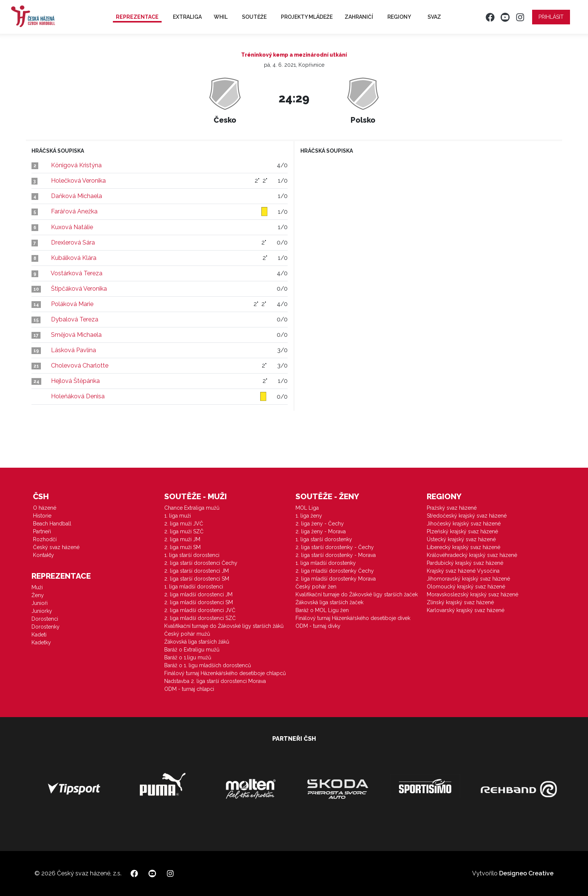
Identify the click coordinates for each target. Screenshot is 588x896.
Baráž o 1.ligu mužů (188, 657)
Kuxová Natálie (72, 227)
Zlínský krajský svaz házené (460, 602)
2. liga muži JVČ (184, 524)
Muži (37, 587)
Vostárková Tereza (76, 273)
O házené (45, 508)
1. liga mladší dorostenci (194, 587)
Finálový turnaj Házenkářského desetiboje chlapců (225, 673)
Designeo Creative (526, 873)
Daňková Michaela (76, 196)
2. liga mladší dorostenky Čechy (335, 571)
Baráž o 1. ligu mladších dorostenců (208, 665)
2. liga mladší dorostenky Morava (336, 579)
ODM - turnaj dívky (318, 626)
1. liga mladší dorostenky (326, 563)
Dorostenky (46, 627)
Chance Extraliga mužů (192, 508)
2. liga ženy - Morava (321, 531)
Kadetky (41, 642)
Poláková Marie (72, 304)
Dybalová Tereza (75, 319)
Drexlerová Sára (73, 242)
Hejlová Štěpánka (75, 381)
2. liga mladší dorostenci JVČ (200, 610)
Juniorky (42, 611)
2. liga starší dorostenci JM (196, 571)
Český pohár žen (316, 587)
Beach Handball (52, 524)
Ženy (38, 595)
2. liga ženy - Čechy (320, 524)
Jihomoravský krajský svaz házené (468, 579)
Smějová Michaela (76, 335)
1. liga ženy (309, 516)
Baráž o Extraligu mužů (192, 650)
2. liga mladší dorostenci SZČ (200, 618)
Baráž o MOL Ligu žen (322, 610)
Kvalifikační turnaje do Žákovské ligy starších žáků (224, 626)
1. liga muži (178, 516)
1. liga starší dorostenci (192, 555)
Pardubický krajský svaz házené (465, 563)
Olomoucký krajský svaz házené (466, 587)
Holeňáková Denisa (78, 396)
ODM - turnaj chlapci (189, 689)
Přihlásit (551, 17)
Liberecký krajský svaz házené (463, 547)
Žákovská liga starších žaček (329, 602)
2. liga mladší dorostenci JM (198, 594)
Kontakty (43, 555)
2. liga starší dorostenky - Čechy (335, 547)
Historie (42, 516)
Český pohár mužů (187, 634)
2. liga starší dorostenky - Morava (336, 555)
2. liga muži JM (182, 539)
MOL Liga (307, 508)
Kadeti (39, 635)
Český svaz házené (56, 547)
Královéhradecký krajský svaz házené (472, 555)
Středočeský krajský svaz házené (467, 516)
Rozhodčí (45, 539)
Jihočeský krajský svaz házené (464, 524)
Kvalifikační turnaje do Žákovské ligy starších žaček (357, 594)
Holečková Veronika (78, 181)
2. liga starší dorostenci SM (197, 579)
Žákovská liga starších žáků (197, 642)
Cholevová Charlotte (80, 365)
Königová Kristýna (76, 165)
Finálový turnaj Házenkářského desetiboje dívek (353, 618)
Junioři (40, 603)
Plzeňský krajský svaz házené (462, 531)
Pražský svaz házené (452, 508)
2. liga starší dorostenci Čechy (201, 563)
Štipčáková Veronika (79, 289)
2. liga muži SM (182, 547)
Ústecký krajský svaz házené (461, 539)
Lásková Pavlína (73, 350)
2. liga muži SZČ (184, 531)
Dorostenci (45, 619)
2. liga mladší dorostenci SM (199, 602)
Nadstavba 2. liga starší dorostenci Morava (215, 681)
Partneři (42, 531)
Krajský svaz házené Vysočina (463, 571)
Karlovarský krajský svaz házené (466, 610)
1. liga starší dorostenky (324, 539)
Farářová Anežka (74, 211)
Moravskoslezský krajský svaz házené (472, 594)
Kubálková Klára (74, 258)
